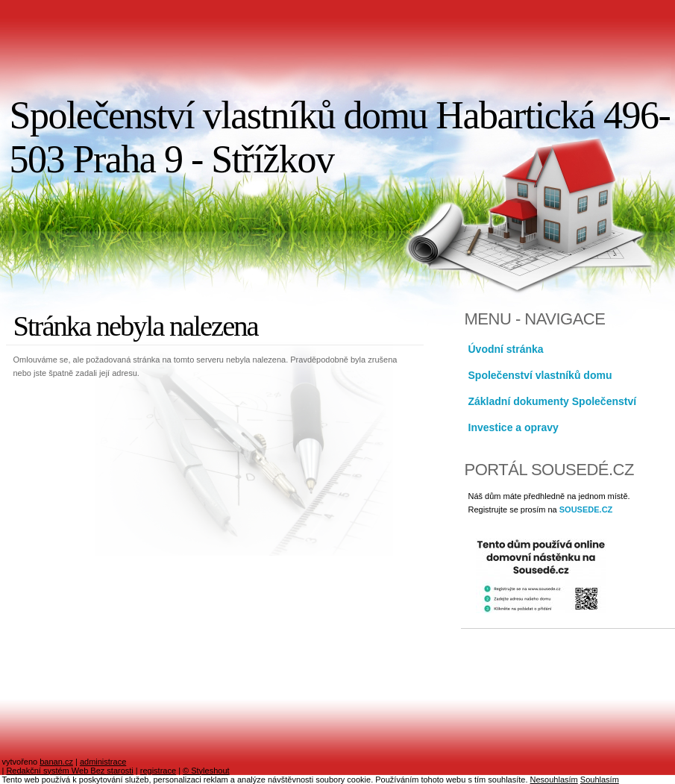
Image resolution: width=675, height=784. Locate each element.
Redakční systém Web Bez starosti (69, 771)
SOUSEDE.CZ (586, 509)
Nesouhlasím (554, 780)
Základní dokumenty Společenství (553, 401)
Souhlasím (600, 780)
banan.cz (56, 762)
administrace (103, 762)
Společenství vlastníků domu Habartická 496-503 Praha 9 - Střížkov (340, 137)
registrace (158, 771)
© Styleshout (206, 771)
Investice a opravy (514, 427)
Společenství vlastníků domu (540, 375)
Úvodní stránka (506, 349)
